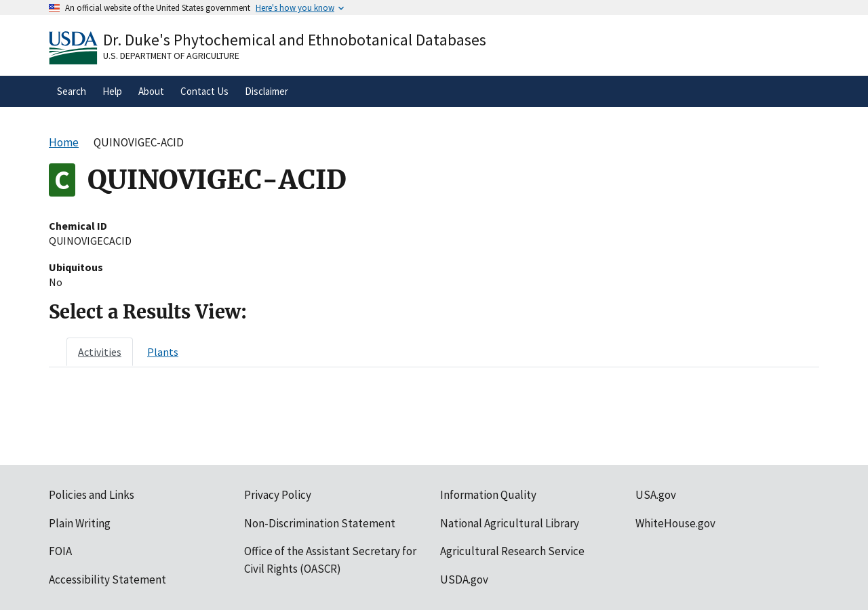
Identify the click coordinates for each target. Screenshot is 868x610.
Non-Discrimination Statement (320, 523)
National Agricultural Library (510, 523)
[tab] (100, 352)
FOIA (60, 551)
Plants (163, 352)
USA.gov (656, 495)
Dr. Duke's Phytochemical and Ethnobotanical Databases (295, 40)
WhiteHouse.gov (675, 523)
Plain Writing (80, 523)
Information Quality (488, 495)
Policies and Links (92, 495)
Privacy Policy (278, 495)
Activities (100, 352)
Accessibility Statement (107, 579)
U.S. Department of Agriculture (171, 56)
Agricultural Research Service (512, 551)
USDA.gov (464, 579)
